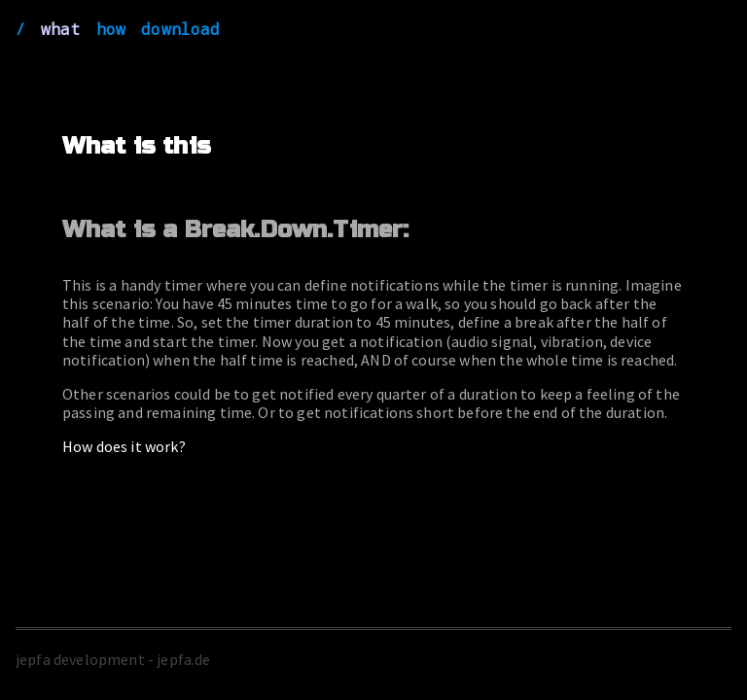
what (61, 29)
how (111, 29)
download (180, 29)
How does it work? (124, 446)
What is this (137, 146)
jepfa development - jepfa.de (113, 659)
